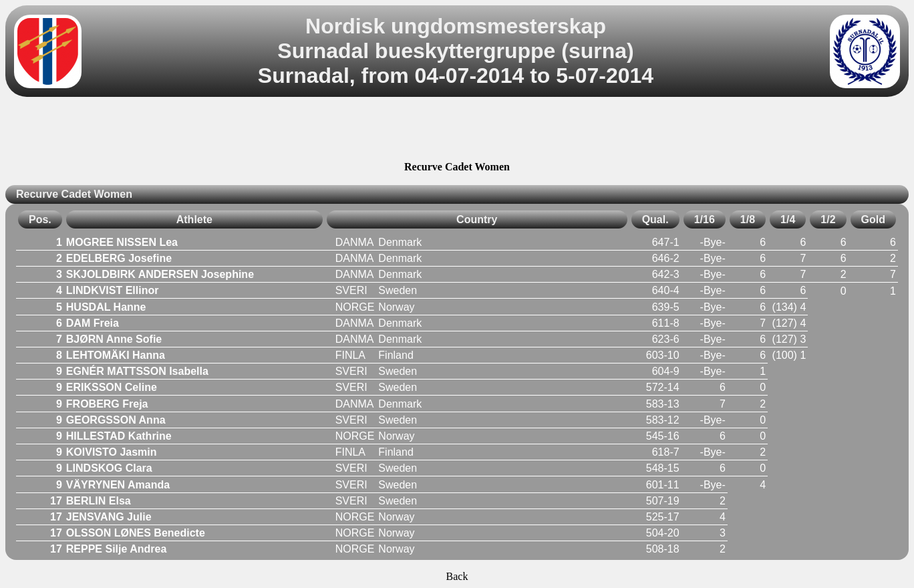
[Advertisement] (457, 131)
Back (457, 576)
